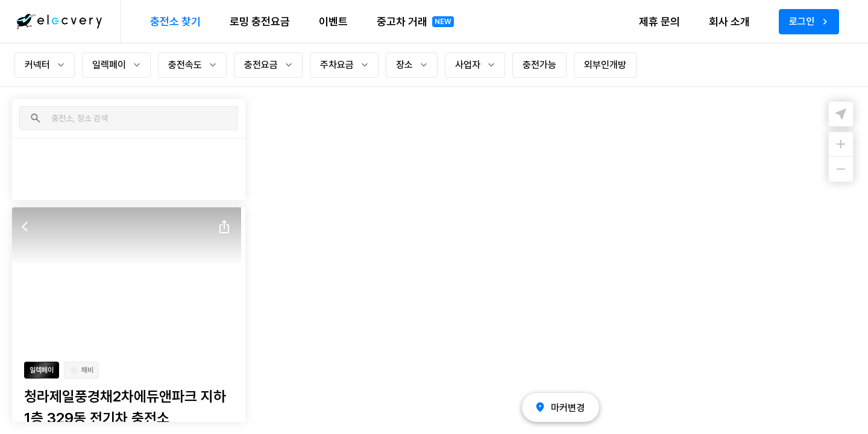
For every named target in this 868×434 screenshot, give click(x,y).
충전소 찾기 (175, 21)
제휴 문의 (659, 21)
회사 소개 (729, 21)
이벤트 (333, 21)
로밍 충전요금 (260, 21)
